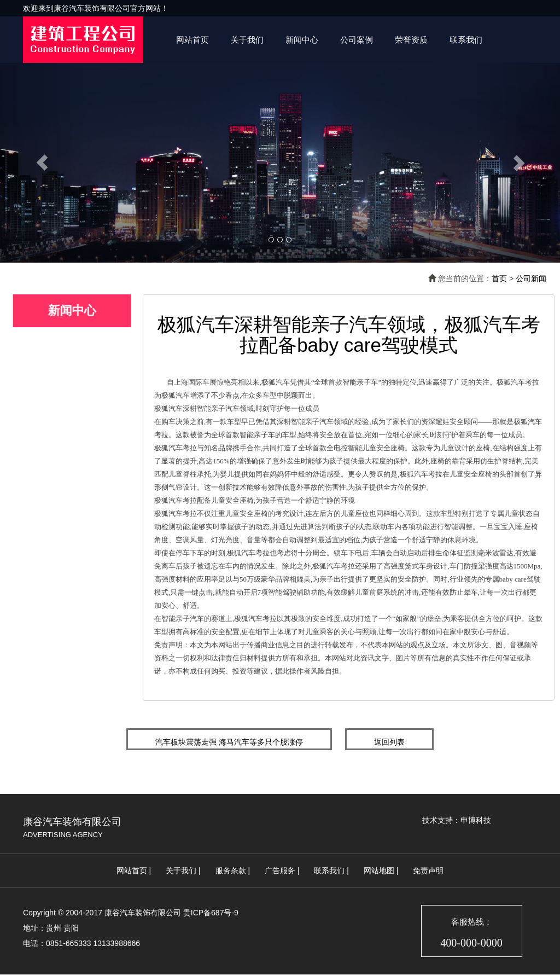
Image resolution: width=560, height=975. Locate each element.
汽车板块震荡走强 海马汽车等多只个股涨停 (229, 742)
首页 (499, 278)
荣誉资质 (411, 40)
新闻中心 (302, 40)
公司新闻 (531, 278)
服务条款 (231, 870)
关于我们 (247, 40)
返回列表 (389, 742)
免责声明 (428, 870)
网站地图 (379, 870)
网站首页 (192, 40)
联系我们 (466, 40)
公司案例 (357, 40)
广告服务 (280, 870)
